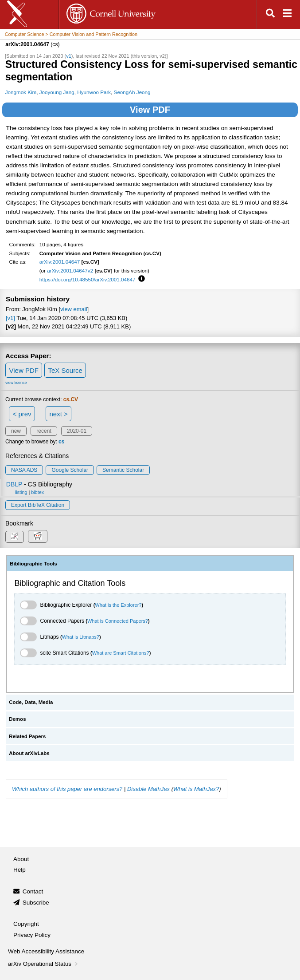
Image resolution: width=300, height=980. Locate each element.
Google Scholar (70, 470)
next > (58, 414)
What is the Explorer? (118, 605)
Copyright (26, 924)
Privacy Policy (32, 935)
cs (61, 442)
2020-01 (77, 431)
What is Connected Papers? (118, 621)
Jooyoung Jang (57, 92)
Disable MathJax (148, 789)
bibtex (37, 492)
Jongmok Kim (21, 92)
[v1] (10, 318)
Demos (17, 719)
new (16, 431)
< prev (22, 414)
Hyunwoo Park (94, 92)
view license (16, 383)
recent (44, 431)
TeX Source (65, 370)
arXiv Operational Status (44, 964)
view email (74, 309)
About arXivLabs (29, 753)
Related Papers (27, 736)
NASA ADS (24, 470)
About (21, 859)
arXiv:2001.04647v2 (70, 271)
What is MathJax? (196, 789)
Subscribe (36, 903)
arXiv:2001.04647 (60, 262)
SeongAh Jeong (132, 92)
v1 (69, 56)
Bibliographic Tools (33, 564)
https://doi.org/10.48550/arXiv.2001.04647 (88, 279)
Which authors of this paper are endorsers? (67, 789)
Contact (33, 891)
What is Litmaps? (81, 637)
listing (21, 492)
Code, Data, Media (31, 702)
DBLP (14, 484)
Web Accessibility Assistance (46, 951)
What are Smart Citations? (121, 653)
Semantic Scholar (123, 470)
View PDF (150, 110)
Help (19, 870)
